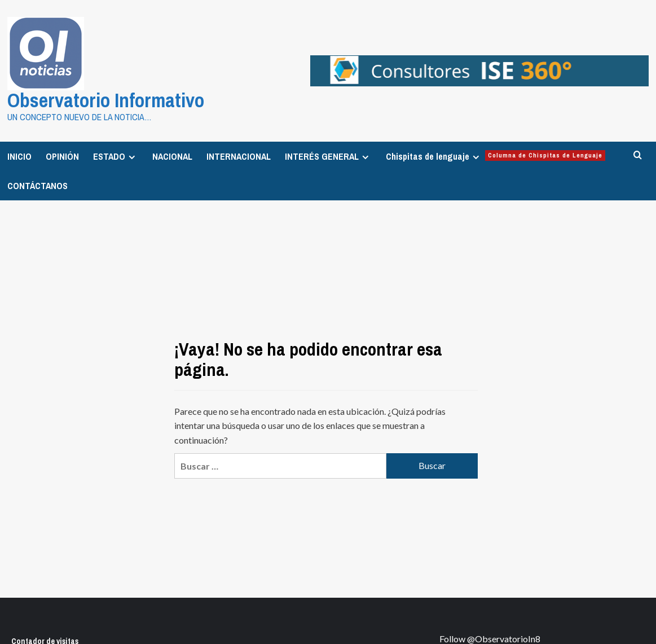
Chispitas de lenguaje (496, 154)
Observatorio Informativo (93, 99)
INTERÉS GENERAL (328, 154)
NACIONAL (172, 154)
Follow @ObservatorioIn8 (490, 636)
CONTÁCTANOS (38, 183)
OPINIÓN (62, 154)
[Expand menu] (132, 154)
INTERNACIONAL (239, 154)
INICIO (19, 154)
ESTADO (116, 154)
